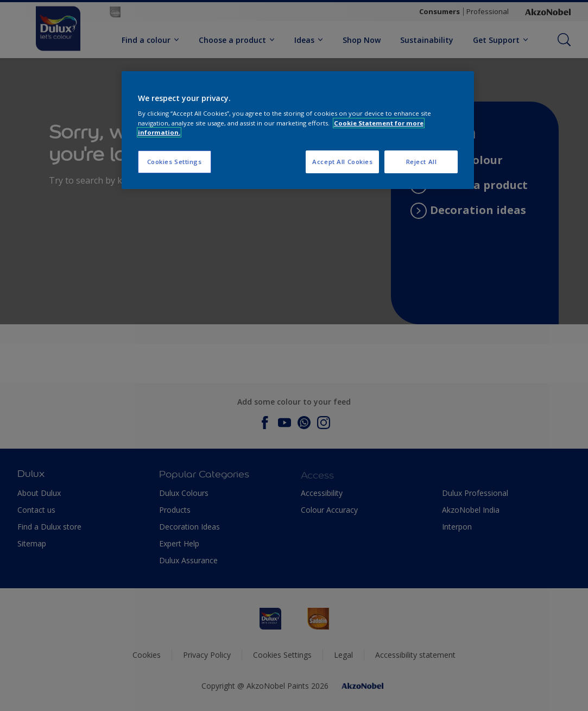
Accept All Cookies (342, 162)
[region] (298, 130)
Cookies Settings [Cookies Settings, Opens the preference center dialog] (175, 162)
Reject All (422, 162)
